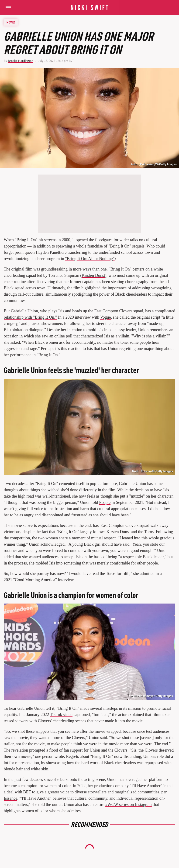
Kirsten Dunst (93, 275)
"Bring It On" (26, 240)
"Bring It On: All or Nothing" (90, 259)
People (105, 502)
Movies (11, 22)
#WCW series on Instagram (129, 805)
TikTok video (61, 715)
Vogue (106, 317)
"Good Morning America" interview (43, 580)
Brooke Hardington (21, 61)
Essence (10, 798)
